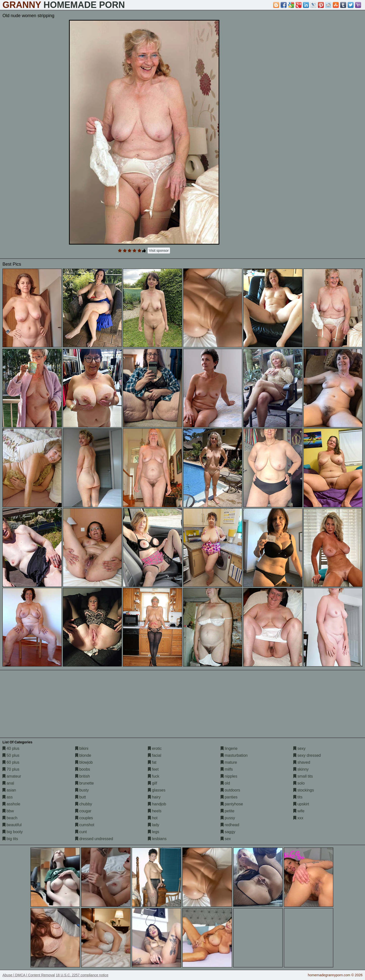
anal (8, 783)
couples (84, 818)
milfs (227, 769)
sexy (299, 748)
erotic (155, 748)
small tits (303, 776)
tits (298, 797)
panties (229, 797)
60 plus (11, 762)
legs (154, 832)
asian (9, 790)
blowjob (84, 762)
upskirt (301, 804)
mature (229, 762)
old (225, 783)
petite (228, 811)
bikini (82, 748)
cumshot (85, 825)
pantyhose (232, 804)
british (83, 776)
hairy (154, 797)
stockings (304, 790)
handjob (157, 804)
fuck (154, 776)
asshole (11, 804)
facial (155, 755)
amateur (12, 776)
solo (299, 783)
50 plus (11, 755)
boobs (83, 769)
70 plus (11, 769)
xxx (298, 818)
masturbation (234, 755)
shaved (302, 762)
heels (155, 811)
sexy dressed (307, 755)
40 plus (11, 748)
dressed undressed (94, 839)
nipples (229, 776)
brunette (84, 783)
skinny (301, 769)
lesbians (157, 839)
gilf (152, 783)
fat (152, 762)
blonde (83, 755)
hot (153, 818)
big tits (10, 839)
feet (153, 769)
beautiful (12, 825)
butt (81, 797)
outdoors (230, 790)
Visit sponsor (159, 251)
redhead (230, 825)
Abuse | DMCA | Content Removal (29, 975)
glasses (157, 790)
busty (82, 790)
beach (10, 818)
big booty (13, 832)
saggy (228, 832)
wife (299, 811)
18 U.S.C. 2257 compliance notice (82, 975)
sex (226, 839)
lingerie (229, 748)
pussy (228, 818)
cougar (83, 811)
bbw (8, 811)
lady (154, 825)
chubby (84, 804)
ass (8, 797)
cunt (81, 832)
